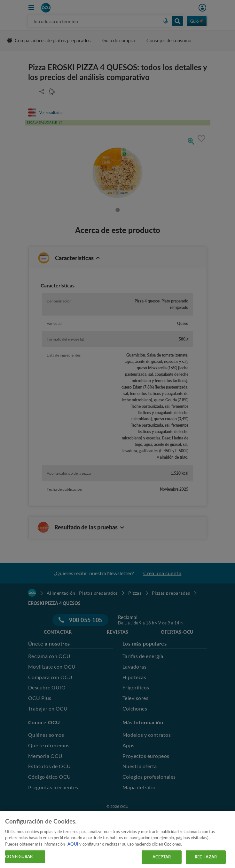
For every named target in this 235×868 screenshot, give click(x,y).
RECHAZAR (206, 857)
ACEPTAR (162, 857)
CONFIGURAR (19, 856)
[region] (118, 840)
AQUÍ (73, 844)
